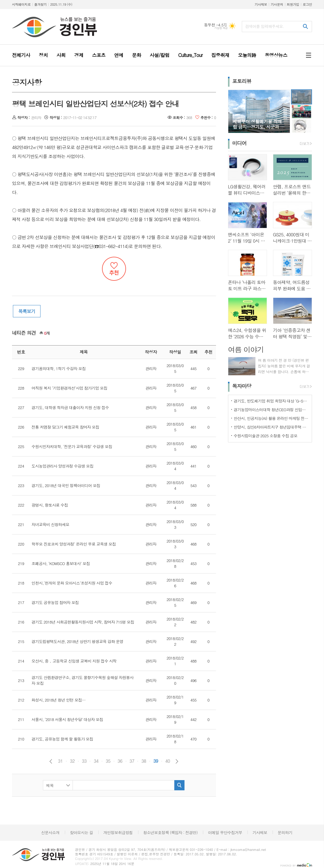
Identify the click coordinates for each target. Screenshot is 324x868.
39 (156, 761)
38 (144, 761)
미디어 (239, 143)
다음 (177, 761)
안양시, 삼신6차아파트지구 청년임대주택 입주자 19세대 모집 (271, 427)
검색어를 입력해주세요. (265, 26)
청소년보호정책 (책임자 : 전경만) (170, 832)
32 (72, 761)
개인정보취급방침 (118, 832)
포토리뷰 (242, 81)
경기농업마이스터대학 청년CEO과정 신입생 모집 (271, 410)
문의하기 (285, 832)
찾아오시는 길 (81, 832)
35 (108, 761)
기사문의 (277, 4)
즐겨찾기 (40, 4)
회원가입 (293, 4)
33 (84, 761)
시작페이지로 (21, 4)
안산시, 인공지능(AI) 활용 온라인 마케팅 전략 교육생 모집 (271, 418)
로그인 (307, 4)
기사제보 (261, 4)
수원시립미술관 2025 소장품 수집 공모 (266, 436)
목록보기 (27, 311)
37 (132, 761)
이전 (51, 761)
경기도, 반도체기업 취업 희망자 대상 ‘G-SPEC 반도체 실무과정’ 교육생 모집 (271, 401)
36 (120, 761)
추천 (114, 269)
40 (168, 761)
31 (60, 761)
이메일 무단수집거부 (225, 832)
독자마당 (242, 386)
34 (96, 761)
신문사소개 (50, 832)
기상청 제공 (221, 28)
